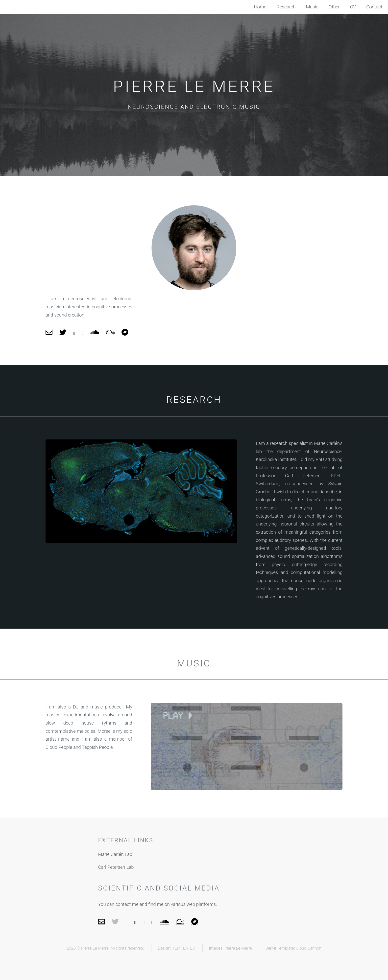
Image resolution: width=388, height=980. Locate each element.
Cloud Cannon (309, 948)
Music (312, 7)
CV (353, 7)
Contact (374, 7)
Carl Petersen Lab (116, 867)
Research (286, 7)
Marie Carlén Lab (115, 854)
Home (260, 7)
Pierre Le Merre (238, 948)
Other (334, 7)
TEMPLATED (183, 948)
